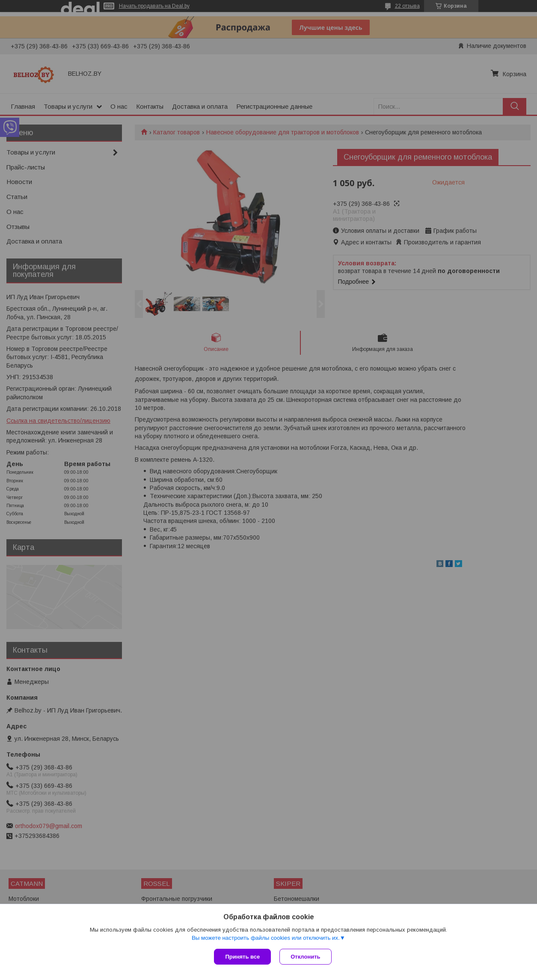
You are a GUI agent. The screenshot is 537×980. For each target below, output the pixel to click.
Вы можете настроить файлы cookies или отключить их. (266, 938)
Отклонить (305, 957)
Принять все (242, 957)
